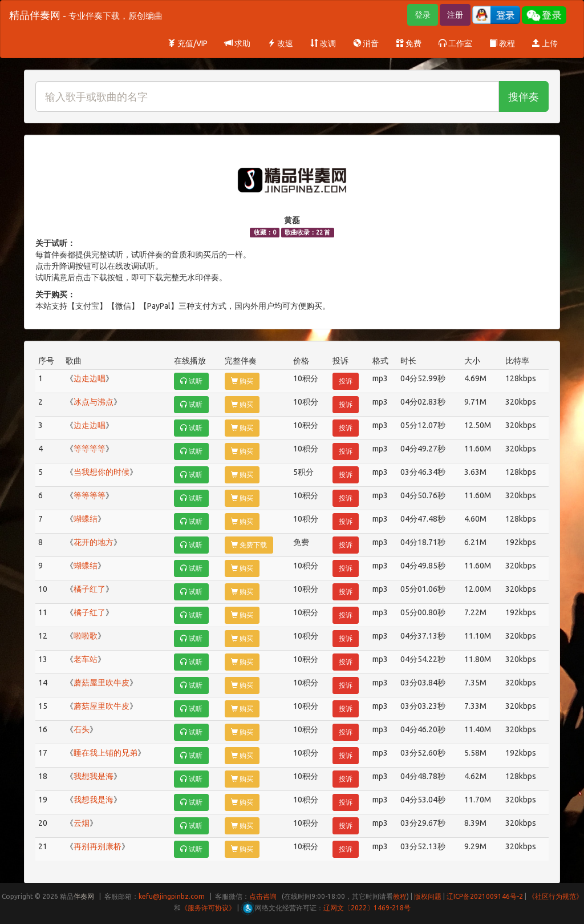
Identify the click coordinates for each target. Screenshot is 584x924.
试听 (191, 381)
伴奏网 (84, 896)
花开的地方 (94, 542)
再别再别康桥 (98, 846)
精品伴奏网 (86, 15)
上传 (545, 43)
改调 (323, 43)
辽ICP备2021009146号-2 (485, 896)
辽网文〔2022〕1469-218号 (367, 908)
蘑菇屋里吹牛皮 (102, 683)
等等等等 (90, 449)
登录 (423, 15)
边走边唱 (90, 378)
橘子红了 (90, 589)
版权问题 (428, 896)
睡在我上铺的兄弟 (106, 753)
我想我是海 (94, 776)
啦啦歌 (86, 636)
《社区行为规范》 (555, 896)
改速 (280, 43)
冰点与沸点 (94, 402)
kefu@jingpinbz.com (172, 896)
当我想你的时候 (102, 472)
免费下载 (249, 545)
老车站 (86, 659)
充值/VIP (188, 43)
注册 (455, 15)
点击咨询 (263, 896)
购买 (242, 381)
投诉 (346, 381)
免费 (409, 43)
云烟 (82, 823)
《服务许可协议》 (208, 908)
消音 (366, 43)
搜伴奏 (524, 96)
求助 (238, 43)
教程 (502, 43)
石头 (82, 729)
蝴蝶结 (86, 519)
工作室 (455, 43)
